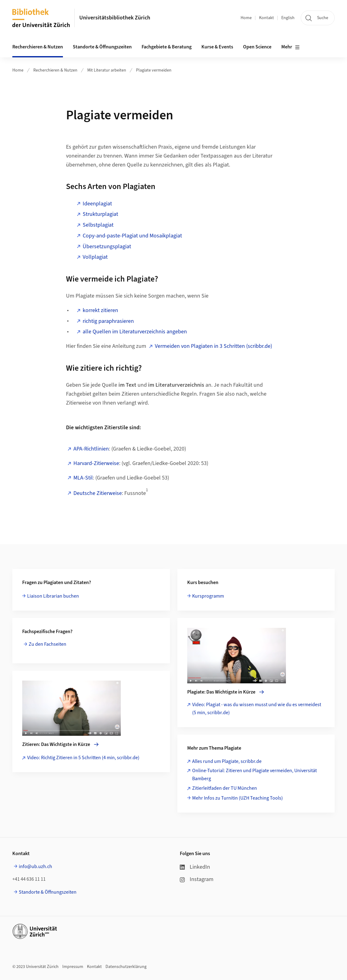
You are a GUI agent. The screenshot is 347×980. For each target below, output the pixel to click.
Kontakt (266, 18)
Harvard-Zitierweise (96, 463)
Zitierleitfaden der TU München (225, 788)
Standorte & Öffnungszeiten (48, 892)
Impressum (73, 967)
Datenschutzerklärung (126, 967)
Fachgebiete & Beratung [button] (167, 47)
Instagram (197, 879)
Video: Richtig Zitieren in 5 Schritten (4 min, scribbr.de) (83, 758)
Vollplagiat (95, 257)
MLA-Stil (83, 478)
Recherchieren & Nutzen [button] (38, 47)
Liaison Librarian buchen (53, 596)
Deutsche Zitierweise (98, 493)
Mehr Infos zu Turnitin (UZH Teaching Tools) (238, 798)
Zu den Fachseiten (48, 644)
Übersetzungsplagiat (107, 247)
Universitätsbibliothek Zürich (115, 18)
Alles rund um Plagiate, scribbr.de (227, 761)
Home (246, 18)
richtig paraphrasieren (108, 321)
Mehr (291, 47)
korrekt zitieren (100, 310)
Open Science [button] (257, 47)
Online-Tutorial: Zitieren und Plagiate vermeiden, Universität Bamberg (254, 775)
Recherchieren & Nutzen (55, 70)
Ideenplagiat (97, 204)
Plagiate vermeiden (154, 70)
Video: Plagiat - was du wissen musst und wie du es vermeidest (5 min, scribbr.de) (257, 709)
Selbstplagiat (98, 225)
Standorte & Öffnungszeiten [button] (102, 47)
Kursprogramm (208, 596)
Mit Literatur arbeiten (107, 70)
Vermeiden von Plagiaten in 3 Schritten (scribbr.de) (214, 346)
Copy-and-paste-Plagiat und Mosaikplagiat (132, 236)
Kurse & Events (217, 47)
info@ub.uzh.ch (35, 867)
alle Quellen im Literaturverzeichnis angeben (135, 332)
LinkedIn (195, 867)
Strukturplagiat (100, 214)
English (288, 18)
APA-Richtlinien (91, 449)
